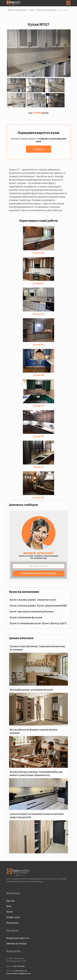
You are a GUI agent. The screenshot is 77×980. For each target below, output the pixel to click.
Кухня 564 (38, 314)
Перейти (38, 149)
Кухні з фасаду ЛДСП (54, 623)
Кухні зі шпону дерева (23, 605)
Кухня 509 (38, 497)
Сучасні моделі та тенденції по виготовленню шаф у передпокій (37, 815)
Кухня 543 (39, 344)
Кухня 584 (38, 252)
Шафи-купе (13, 917)
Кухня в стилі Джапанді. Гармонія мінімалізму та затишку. (37, 648)
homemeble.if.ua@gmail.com (19, 973)
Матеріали (12, 922)
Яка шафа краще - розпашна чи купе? (32, 689)
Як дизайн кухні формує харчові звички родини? (33, 731)
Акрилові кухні (46, 599)
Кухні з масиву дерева (23, 599)
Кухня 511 (38, 467)
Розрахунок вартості (18, 938)
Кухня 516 (38, 405)
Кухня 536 (39, 375)
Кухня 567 (38, 283)
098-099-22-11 (21, 970)
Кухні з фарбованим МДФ (52, 605)
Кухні (10, 911)
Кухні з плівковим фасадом (26, 617)
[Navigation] (68, 3)
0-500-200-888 (18, 966)
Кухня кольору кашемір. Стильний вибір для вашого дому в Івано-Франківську (36, 773)
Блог (9, 906)
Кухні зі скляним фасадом (25, 623)
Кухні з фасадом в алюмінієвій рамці (32, 611)
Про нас (11, 900)
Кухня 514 (38, 436)
